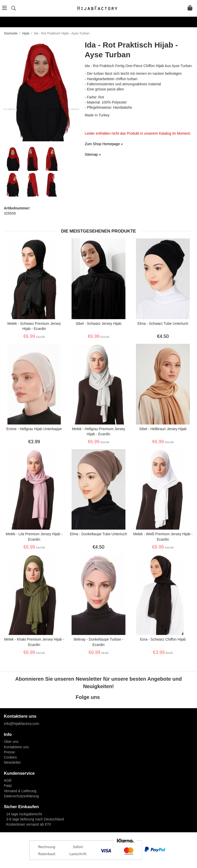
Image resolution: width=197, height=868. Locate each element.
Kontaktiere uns (16, 747)
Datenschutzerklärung (21, 796)
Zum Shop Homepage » (104, 144)
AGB (8, 780)
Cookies (10, 757)
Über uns (11, 742)
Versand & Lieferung (20, 791)
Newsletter (12, 762)
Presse (9, 752)
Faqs (8, 786)
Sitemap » (93, 154)
